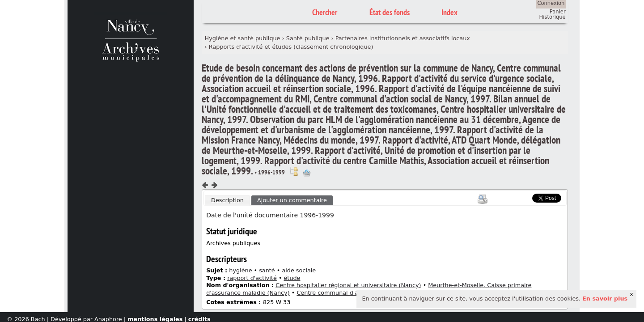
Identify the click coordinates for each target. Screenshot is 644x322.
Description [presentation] (227, 200)
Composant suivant (214, 185)
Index (449, 12)
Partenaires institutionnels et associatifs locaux (403, 38)
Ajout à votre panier (307, 173)
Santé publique (308, 38)
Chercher (325, 12)
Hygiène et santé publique (243, 38)
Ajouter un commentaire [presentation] (292, 200)
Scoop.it (519, 197)
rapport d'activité (252, 278)
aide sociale (299, 270)
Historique (553, 17)
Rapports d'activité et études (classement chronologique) (291, 47)
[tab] (227, 200)
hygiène (240, 270)
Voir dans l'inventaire (294, 171)
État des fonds (390, 12)
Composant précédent (205, 185)
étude (292, 278)
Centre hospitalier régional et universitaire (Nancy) (348, 285)
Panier (558, 12)
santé (267, 270)
